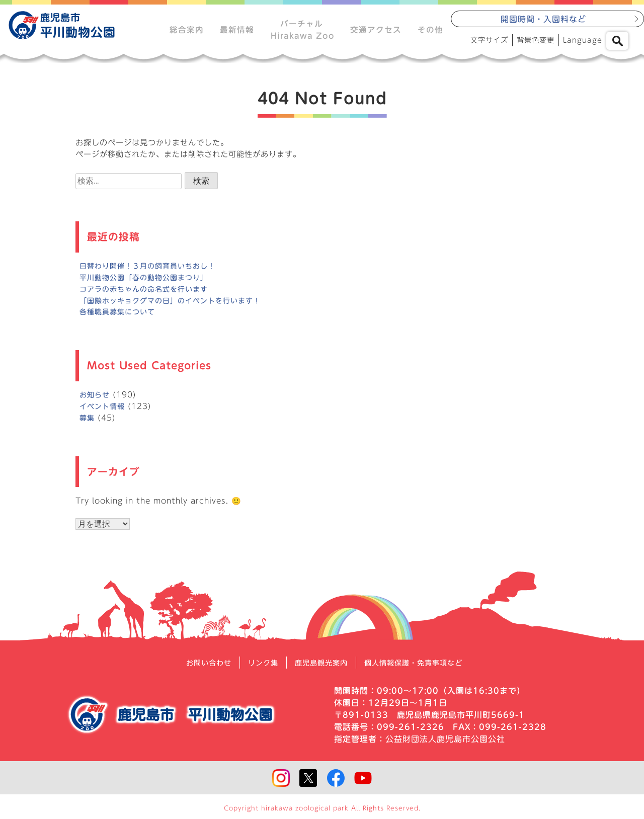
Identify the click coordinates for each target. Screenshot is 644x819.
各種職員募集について (120, 317)
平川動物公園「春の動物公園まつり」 (148, 282)
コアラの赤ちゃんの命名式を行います (148, 294)
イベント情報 (104, 411)
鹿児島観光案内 (320, 668)
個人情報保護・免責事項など (422, 668)
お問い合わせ (197, 668)
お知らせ (96, 400)
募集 (88, 423)
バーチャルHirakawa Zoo (301, 30)
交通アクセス (375, 30)
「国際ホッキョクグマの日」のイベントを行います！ (176, 306)
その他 (430, 30)
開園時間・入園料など (543, 21)
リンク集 (256, 668)
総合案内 (186, 30)
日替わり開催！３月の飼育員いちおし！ (152, 271)
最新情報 (236, 30)
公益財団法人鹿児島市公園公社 (445, 744)
